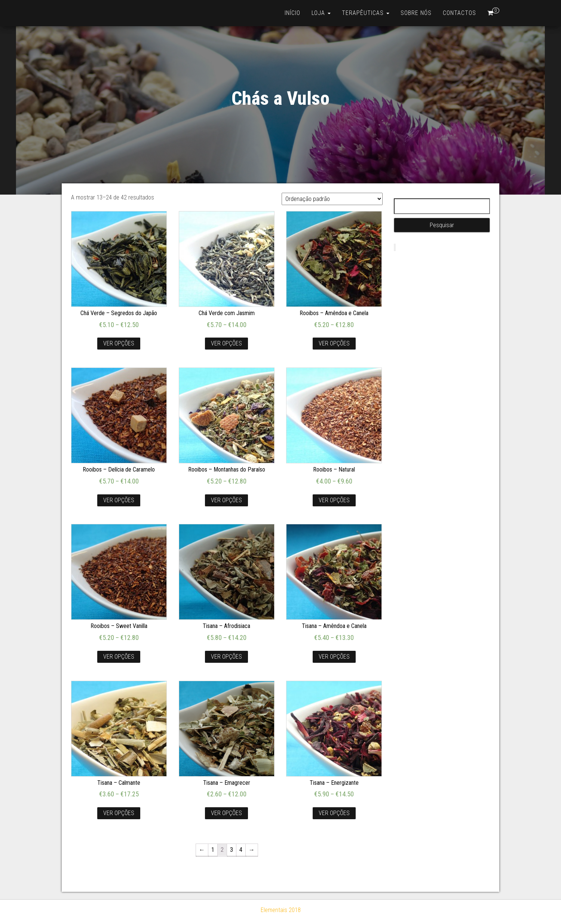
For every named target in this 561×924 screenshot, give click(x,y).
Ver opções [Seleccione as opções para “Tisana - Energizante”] (334, 813)
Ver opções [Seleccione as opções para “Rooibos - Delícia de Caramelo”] (119, 500)
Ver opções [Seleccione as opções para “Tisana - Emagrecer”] (226, 813)
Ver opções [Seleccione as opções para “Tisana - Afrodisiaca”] (226, 657)
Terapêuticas (366, 13)
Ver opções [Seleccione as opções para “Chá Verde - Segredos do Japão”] (119, 343)
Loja (321, 13)
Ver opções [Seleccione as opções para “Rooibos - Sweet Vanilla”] (119, 657)
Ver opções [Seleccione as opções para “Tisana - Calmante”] (119, 813)
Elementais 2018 (281, 910)
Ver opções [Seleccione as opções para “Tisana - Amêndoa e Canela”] (334, 657)
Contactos (459, 13)
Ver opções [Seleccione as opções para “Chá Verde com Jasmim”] (226, 343)
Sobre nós (416, 13)
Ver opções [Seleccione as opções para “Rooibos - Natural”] (334, 500)
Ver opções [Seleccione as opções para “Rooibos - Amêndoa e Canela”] (334, 343)
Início (292, 13)
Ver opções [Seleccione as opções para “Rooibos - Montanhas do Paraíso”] (226, 500)
